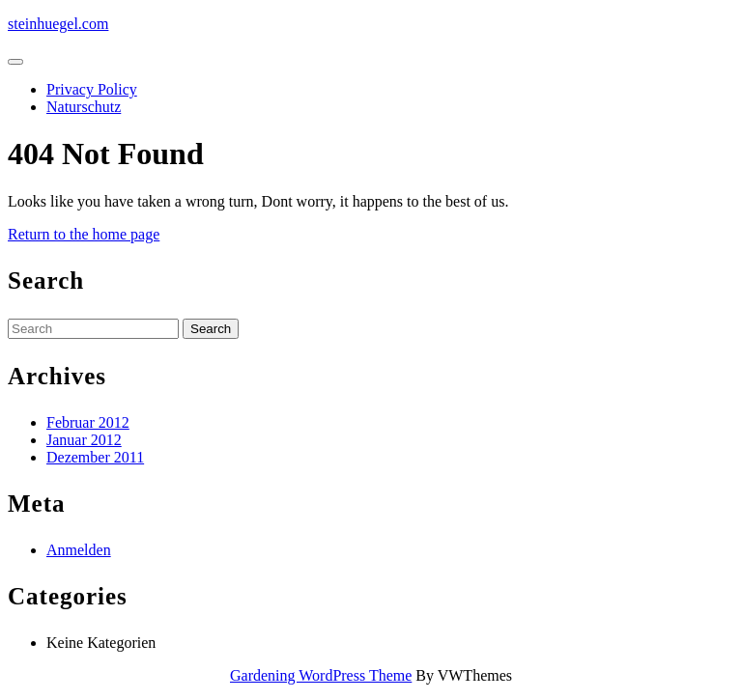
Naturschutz (84, 107)
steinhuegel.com (58, 24)
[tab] (15, 62)
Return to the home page (84, 234)
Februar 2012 (88, 422)
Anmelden (79, 550)
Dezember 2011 (95, 457)
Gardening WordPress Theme (321, 675)
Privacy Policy (92, 89)
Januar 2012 (84, 440)
